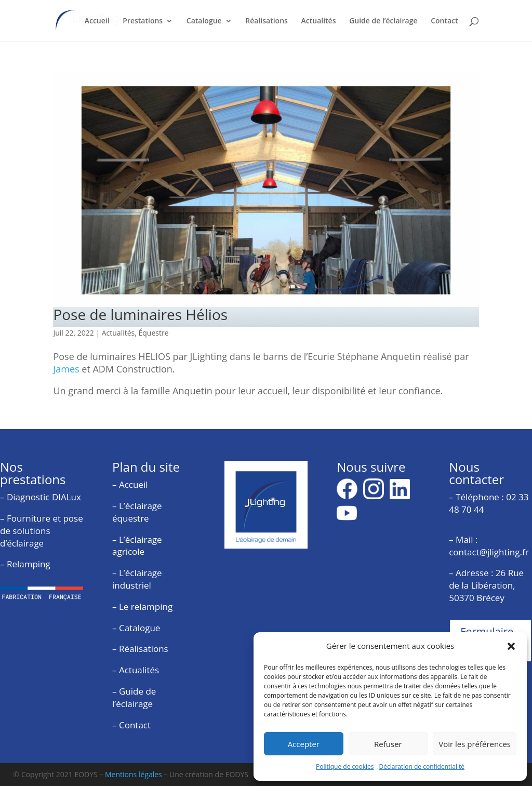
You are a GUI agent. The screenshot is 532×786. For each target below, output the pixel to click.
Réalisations (267, 21)
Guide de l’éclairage (383, 21)
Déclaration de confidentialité (422, 767)
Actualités (319, 21)
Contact (444, 21)
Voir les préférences (475, 744)
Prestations (143, 21)
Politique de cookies (345, 767)
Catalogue (204, 21)
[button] (511, 646)
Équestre (154, 333)
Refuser (388, 744)
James (66, 369)
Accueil (97, 21)
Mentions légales (134, 774)
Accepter (304, 744)
